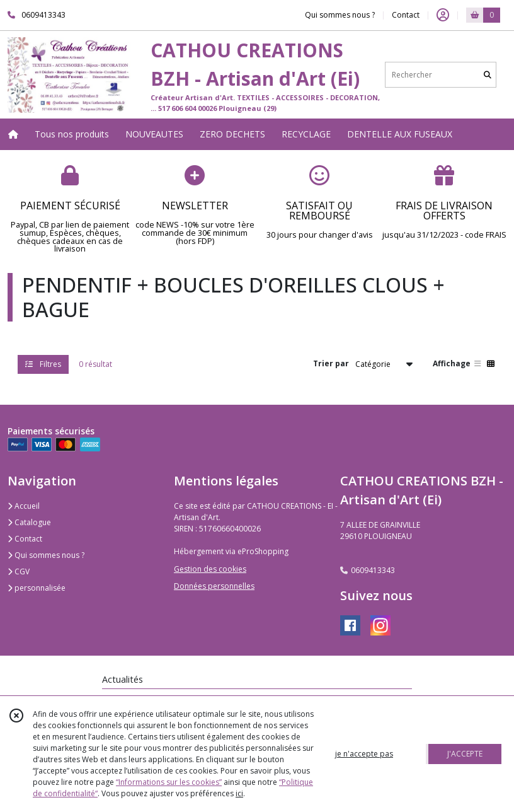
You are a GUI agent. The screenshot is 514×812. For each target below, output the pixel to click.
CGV (19, 571)
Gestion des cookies (210, 569)
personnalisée (37, 588)
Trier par (331, 363)
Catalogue (29, 522)
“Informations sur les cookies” (169, 782)
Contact (406, 15)
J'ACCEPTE (465, 754)
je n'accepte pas (364, 754)
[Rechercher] (488, 75)
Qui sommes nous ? (46, 555)
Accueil (24, 506)
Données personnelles (214, 586)
